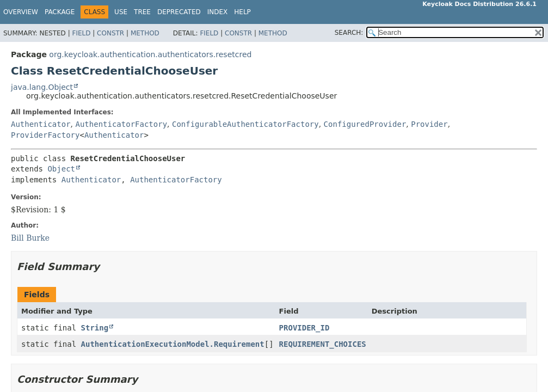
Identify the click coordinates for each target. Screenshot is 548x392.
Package (60, 12)
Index (218, 12)
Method (145, 33)
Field (81, 33)
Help (242, 12)
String (95, 328)
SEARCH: (349, 33)
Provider (429, 124)
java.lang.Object (42, 87)
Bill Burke (30, 238)
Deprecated (179, 12)
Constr (110, 33)
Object (61, 169)
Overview (21, 12)
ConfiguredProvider (365, 124)
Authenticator (41, 124)
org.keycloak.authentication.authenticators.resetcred (150, 54)
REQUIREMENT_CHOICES (323, 344)
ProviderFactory (45, 135)
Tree (142, 12)
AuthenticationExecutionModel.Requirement (173, 344)
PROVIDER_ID (304, 328)
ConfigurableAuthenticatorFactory (245, 124)
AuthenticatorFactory (121, 124)
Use (121, 12)
